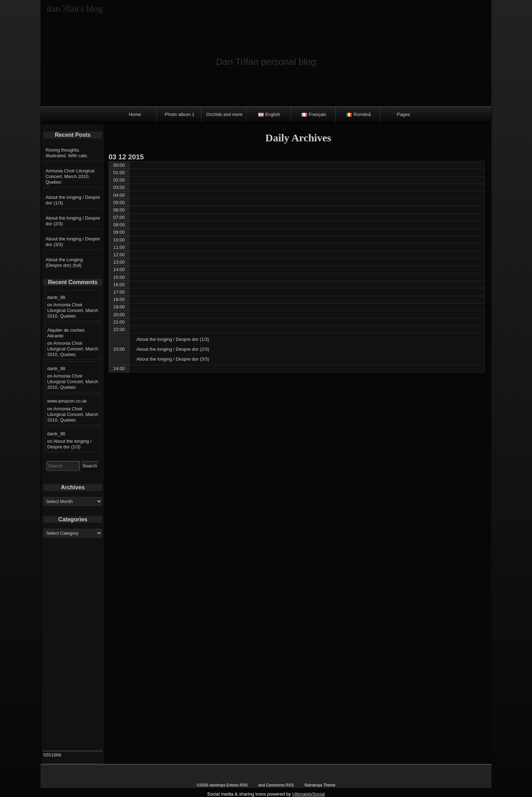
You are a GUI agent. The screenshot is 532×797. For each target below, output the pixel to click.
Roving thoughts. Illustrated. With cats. (67, 153)
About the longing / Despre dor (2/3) (73, 221)
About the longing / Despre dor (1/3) (73, 200)
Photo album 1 (180, 114)
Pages (404, 114)
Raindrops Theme (320, 785)
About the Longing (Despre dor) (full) (64, 262)
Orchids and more (224, 114)
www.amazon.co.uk (67, 401)
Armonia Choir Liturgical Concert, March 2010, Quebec (70, 176)
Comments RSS (280, 785)
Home (135, 114)
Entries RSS (237, 785)
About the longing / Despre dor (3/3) (73, 242)
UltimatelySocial (308, 794)
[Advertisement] (73, 645)
